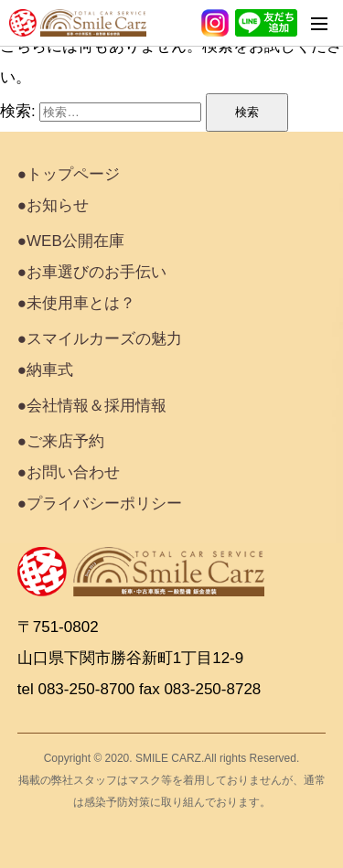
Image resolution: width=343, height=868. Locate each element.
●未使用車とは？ (76, 303)
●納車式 (45, 370)
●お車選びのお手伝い (92, 272)
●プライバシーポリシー (100, 504)
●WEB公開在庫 (71, 241)
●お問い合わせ (69, 472)
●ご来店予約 (61, 441)
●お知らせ (53, 205)
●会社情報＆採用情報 (92, 406)
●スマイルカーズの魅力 (100, 339)
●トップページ (69, 174)
